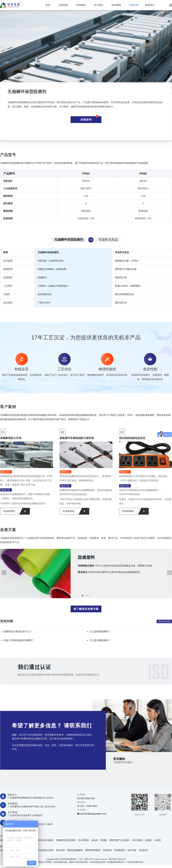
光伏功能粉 (137, 840)
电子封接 (132, 850)
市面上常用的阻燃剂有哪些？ (19, 640)
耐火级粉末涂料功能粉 (42, 840)
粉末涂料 (60, 850)
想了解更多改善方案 (86, 609)
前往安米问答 (164, 621)
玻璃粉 (104, 840)
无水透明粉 (84, 840)
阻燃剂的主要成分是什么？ (18, 631)
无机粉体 (63, 5)
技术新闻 (116, 5)
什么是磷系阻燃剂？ (100, 631)
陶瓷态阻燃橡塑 (75, 850)
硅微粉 (148, 840)
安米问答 (134, 5)
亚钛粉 (95, 840)
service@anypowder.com (93, 814)
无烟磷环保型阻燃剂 (66, 840)
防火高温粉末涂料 (45, 850)
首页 (48, 5)
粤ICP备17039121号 (117, 859)
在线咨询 (89, 119)
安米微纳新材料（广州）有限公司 (77, 859)
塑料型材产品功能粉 (119, 840)
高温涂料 (107, 850)
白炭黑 (158, 840)
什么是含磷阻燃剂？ (100, 640)
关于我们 (99, 5)
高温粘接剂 (120, 850)
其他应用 (143, 850)
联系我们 (150, 5)
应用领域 (81, 5)
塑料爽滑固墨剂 (93, 850)
